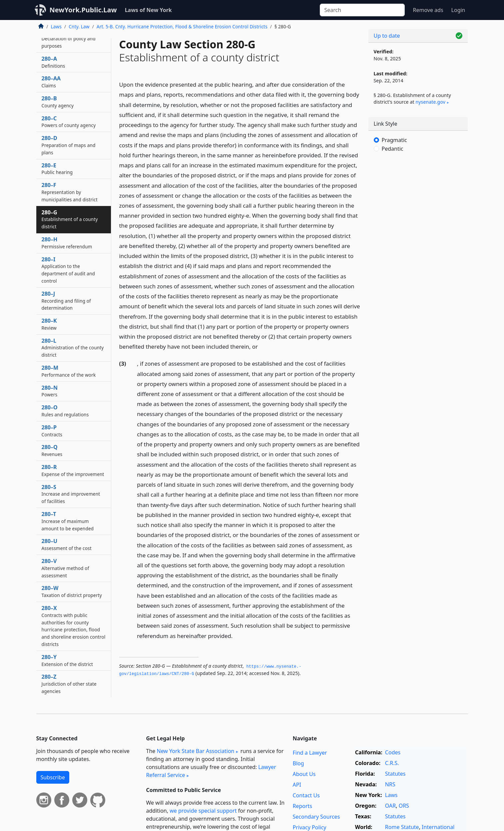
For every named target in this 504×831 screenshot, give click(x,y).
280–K (49, 324)
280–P (52, 431)
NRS (390, 784)
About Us (304, 774)
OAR (390, 806)
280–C (69, 122)
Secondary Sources (316, 817)
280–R (73, 470)
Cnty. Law (79, 26)
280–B (58, 102)
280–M (69, 371)
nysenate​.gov (431, 102)
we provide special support (203, 811)
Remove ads (428, 10)
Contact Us (306, 795)
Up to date (387, 36)
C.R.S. (392, 763)
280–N (50, 391)
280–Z (69, 684)
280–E (57, 169)
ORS (404, 806)
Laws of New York (148, 10)
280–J (66, 301)
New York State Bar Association (195, 751)
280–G (70, 219)
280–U (67, 544)
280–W (72, 591)
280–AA (51, 82)
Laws (56, 26)
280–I (68, 270)
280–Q (52, 450)
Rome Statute (402, 827)
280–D (69, 145)
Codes (393, 752)
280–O (65, 411)
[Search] (362, 10)
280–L (73, 348)
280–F (70, 192)
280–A (53, 62)
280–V (65, 568)
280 (69, 38)
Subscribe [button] (53, 777)
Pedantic (393, 149)
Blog (298, 763)
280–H (67, 243)
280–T (68, 521)
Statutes (395, 774)
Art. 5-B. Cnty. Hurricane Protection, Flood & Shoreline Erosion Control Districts (182, 26)
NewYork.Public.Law (83, 10)
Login (458, 10)
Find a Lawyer (310, 753)
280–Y (67, 660)
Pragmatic (394, 140)
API (297, 785)
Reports (303, 806)
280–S (71, 494)
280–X (74, 626)
